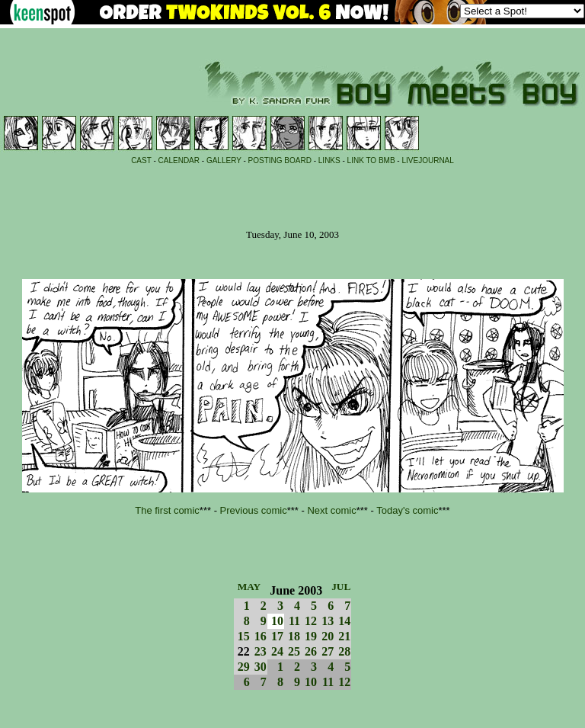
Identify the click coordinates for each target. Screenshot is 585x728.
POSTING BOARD (280, 160)
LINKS (329, 160)
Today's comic (407, 510)
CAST (141, 160)
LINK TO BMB (371, 160)
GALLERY (224, 160)
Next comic (331, 510)
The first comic (167, 510)
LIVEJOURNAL (427, 160)
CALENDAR (179, 160)
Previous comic (254, 510)
